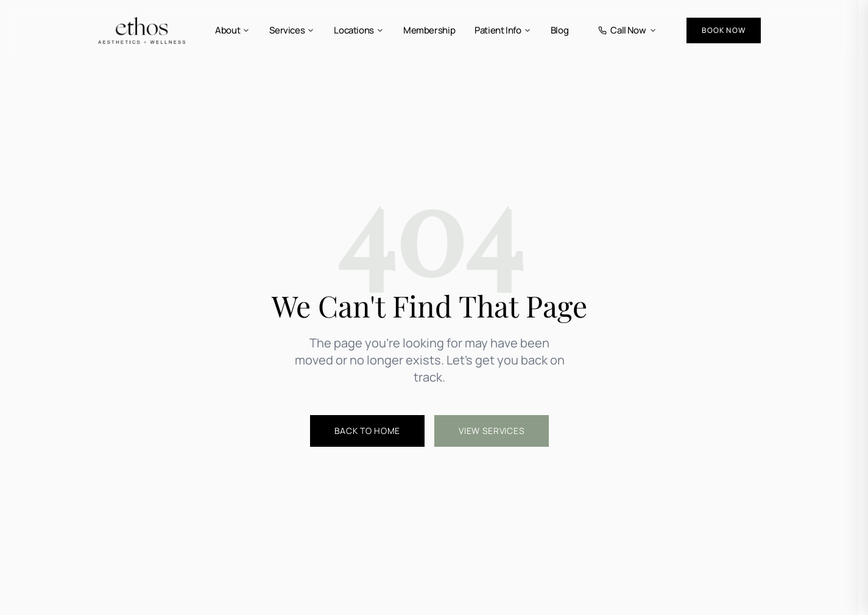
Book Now (724, 30)
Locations (359, 30)
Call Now (627, 30)
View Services (492, 431)
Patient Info (503, 30)
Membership (429, 30)
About (232, 30)
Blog (560, 30)
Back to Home (367, 431)
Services (292, 30)
